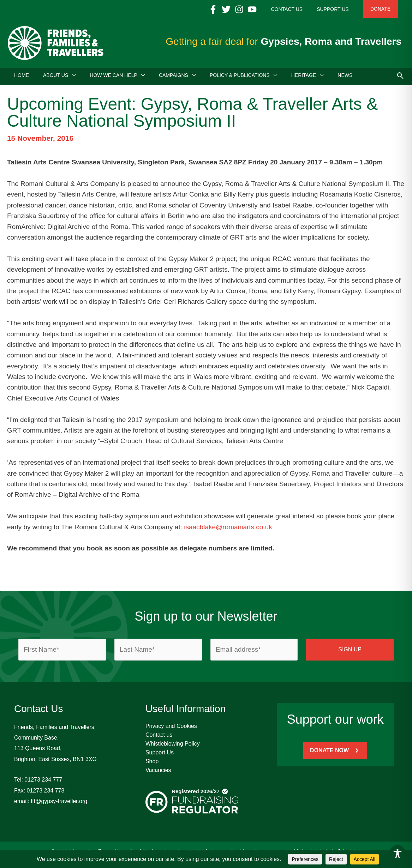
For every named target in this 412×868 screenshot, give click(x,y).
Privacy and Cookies (171, 728)
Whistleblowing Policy (173, 746)
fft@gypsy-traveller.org (59, 804)
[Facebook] (234, 9)
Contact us (159, 737)
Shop (152, 764)
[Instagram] (260, 9)
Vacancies (158, 773)
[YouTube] (273, 9)
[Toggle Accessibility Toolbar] (398, 854)
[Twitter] (247, 9)
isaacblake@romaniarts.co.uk (228, 529)
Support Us (160, 755)
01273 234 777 (43, 782)
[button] (72, 78)
